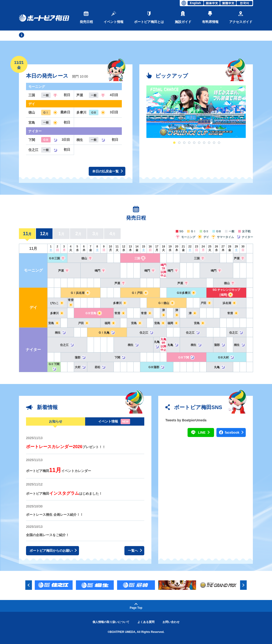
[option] (196, 112)
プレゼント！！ (66, 447)
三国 (140, 258)
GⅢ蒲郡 (157, 367)
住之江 (147, 333)
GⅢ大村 (226, 357)
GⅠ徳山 (167, 303)
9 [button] (214, 143)
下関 (120, 357)
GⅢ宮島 (94, 313)
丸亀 (173, 345)
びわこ (57, 303)
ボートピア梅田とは (149, 17)
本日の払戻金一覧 (107, 171)
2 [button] (179, 143)
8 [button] (209, 143)
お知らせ (56, 421)
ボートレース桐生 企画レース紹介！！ (55, 515)
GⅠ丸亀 (107, 333)
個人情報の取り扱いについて (111, 622)
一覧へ (135, 551)
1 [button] (174, 143)
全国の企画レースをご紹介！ (48, 535)
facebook (234, 433)
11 (27, 234)
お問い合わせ (171, 622)
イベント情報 (114, 17)
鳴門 (100, 271)
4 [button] (189, 143)
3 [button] (184, 143)
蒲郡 (220, 345)
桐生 (61, 333)
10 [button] (219, 143)
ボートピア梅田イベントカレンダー (59, 471)
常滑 (120, 313)
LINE (204, 433)
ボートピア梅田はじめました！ (64, 494)
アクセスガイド (241, 17)
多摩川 (120, 303)
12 (44, 234)
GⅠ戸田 (140, 293)
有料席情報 (210, 17)
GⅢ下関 (187, 357)
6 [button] (199, 143)
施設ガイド (183, 17)
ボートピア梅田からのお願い (53, 551)
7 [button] (204, 143)
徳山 (87, 258)
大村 (81, 367)
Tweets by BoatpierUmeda (186, 420)
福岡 (110, 323)
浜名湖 (230, 303)
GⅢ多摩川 (187, 293)
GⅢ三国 (57, 258)
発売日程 (86, 17)
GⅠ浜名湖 (81, 293)
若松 (100, 367)
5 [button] (194, 143)
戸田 (206, 303)
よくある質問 (146, 622)
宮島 (54, 323)
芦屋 (240, 258)
